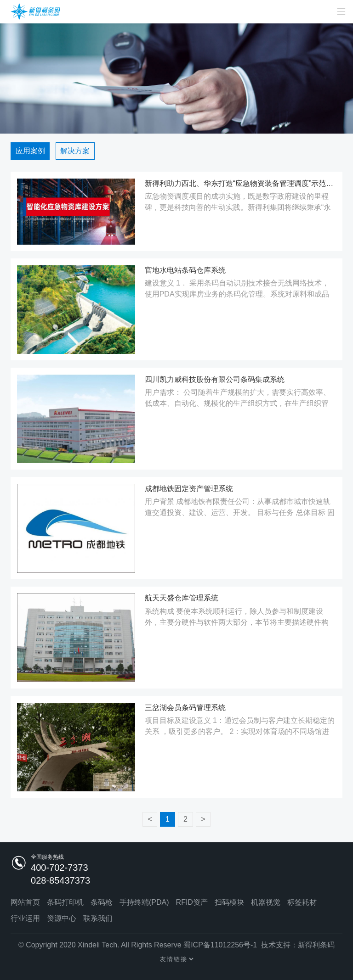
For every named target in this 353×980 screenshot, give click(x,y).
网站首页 (25, 902)
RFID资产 (192, 902)
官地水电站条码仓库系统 (185, 270)
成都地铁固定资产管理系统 (189, 489)
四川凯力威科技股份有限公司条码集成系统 (215, 379)
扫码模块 (229, 902)
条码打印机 (65, 902)
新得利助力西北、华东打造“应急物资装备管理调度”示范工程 (240, 183)
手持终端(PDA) (144, 902)
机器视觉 (266, 902)
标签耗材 (302, 902)
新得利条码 (316, 945)
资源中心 (62, 918)
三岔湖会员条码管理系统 (185, 708)
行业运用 (25, 918)
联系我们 (98, 918)
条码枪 (102, 902)
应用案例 (30, 151)
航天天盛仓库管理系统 (182, 598)
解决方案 (75, 151)
